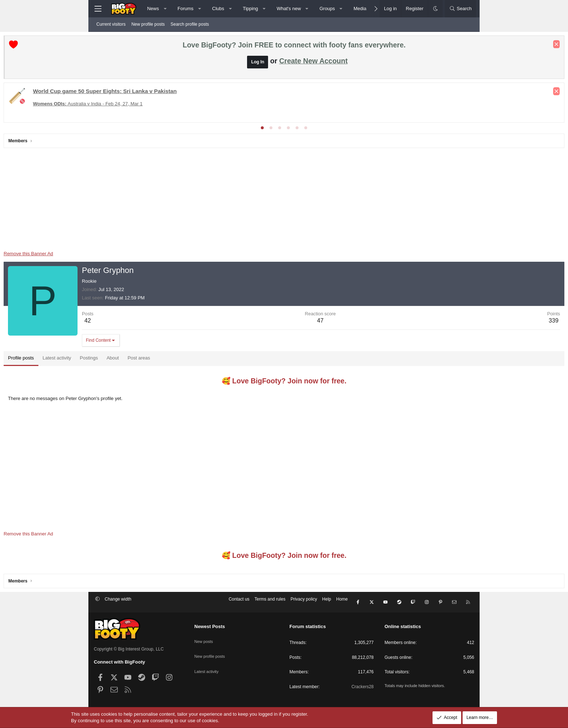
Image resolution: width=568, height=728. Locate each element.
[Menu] (98, 9)
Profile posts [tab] (111, 360)
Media (360, 9)
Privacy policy (304, 605)
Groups (327, 9)
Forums (185, 9)
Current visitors (111, 24)
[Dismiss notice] (466, 46)
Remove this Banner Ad (119, 255)
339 (463, 322)
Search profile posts (190, 24)
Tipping (250, 9)
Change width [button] (118, 605)
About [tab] (203, 360)
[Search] (460, 9)
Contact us (239, 605)
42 (178, 322)
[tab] (262, 130)
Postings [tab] (179, 360)
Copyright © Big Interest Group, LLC (129, 649)
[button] (165, 9)
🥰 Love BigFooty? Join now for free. (284, 383)
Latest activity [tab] (147, 360)
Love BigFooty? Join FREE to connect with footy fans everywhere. (294, 47)
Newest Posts (210, 626)
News (153, 9)
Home (342, 605)
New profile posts (148, 24)
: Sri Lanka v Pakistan (195, 93)
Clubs (218, 9)
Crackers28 (362, 687)
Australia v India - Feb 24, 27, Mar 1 (178, 106)
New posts (205, 638)
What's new (289, 9)
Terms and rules (270, 605)
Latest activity (208, 663)
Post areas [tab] (229, 360)
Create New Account (314, 63)
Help (327, 605)
